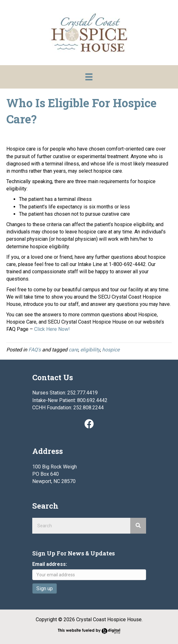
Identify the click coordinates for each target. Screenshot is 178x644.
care (73, 350)
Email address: (50, 564)
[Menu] (89, 77)
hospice (111, 350)
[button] (89, 424)
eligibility (90, 350)
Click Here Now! (52, 329)
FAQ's (35, 350)
